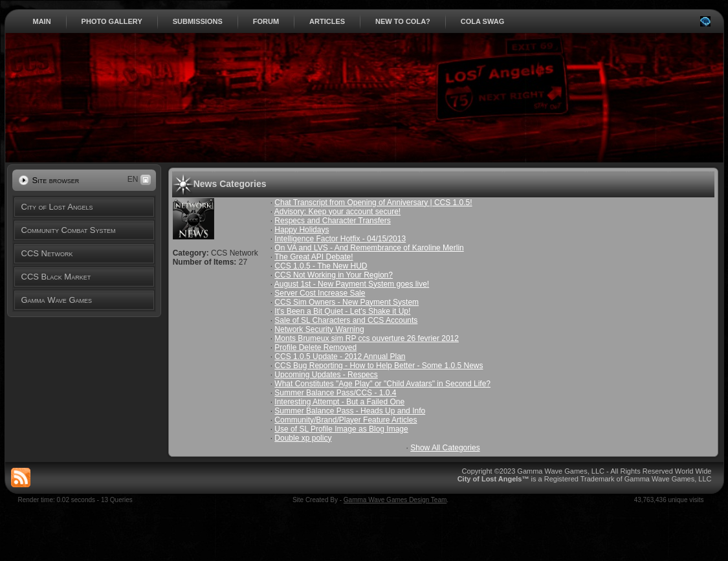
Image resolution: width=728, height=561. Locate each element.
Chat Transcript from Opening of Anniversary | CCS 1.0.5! (373, 203)
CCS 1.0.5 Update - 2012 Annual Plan (340, 357)
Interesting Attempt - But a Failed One (339, 402)
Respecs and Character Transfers (332, 221)
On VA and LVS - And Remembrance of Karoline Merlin (369, 248)
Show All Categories (445, 448)
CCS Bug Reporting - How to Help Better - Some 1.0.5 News (379, 366)
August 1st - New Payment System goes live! (352, 284)
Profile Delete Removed (315, 347)
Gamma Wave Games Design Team (395, 500)
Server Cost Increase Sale (320, 293)
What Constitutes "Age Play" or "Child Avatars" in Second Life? (382, 384)
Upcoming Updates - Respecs (326, 375)
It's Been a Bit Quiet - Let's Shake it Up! (342, 311)
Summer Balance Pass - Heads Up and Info (350, 411)
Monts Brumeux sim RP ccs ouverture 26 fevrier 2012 (367, 338)
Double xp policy (303, 438)
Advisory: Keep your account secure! (337, 212)
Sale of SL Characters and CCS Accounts (346, 320)
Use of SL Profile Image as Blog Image (341, 429)
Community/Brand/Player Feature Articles (346, 420)
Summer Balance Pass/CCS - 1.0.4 (335, 393)
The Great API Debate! (314, 257)
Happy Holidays (302, 230)
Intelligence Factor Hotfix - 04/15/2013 (340, 239)
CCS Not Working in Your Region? (334, 275)
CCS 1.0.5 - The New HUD (321, 266)
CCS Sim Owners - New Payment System (347, 302)
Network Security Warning (319, 329)
